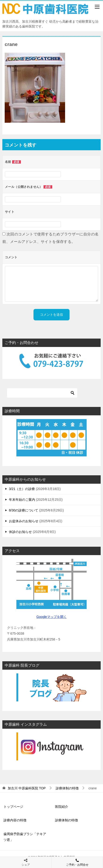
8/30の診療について (24, 510)
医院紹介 (62, 807)
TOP (27, 788)
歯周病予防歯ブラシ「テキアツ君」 (25, 837)
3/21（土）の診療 (22, 489)
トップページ (13, 807)
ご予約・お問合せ (77, 862)
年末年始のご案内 (22, 500)
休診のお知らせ (20, 532)
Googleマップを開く (51, 617)
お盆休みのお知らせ (24, 521)
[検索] (42, 393)
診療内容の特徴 (15, 820)
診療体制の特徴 (66, 820)
